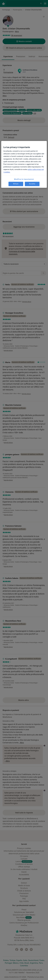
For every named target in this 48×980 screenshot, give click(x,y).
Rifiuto (16, 184)
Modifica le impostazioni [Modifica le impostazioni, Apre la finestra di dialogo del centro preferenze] (24, 179)
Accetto (32, 184)
